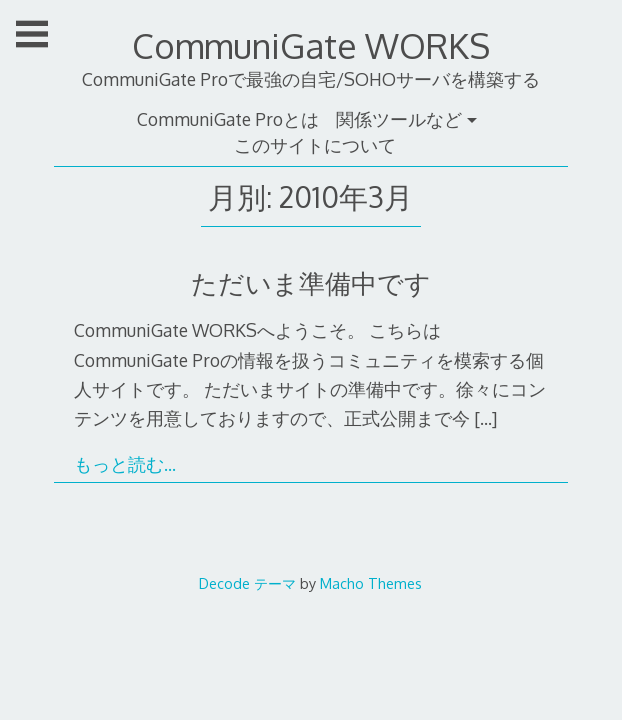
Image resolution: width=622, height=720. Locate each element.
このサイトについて (315, 145)
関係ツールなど (399, 119)
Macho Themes (371, 583)
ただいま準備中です (311, 282)
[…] (485, 418)
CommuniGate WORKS (311, 45)
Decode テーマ (247, 583)
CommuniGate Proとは (228, 119)
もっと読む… (125, 464)
